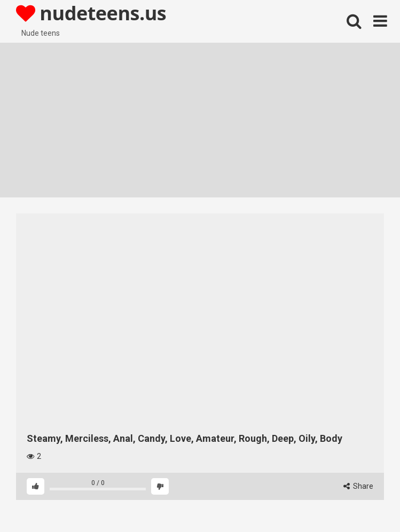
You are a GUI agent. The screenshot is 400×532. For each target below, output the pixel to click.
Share (358, 486)
